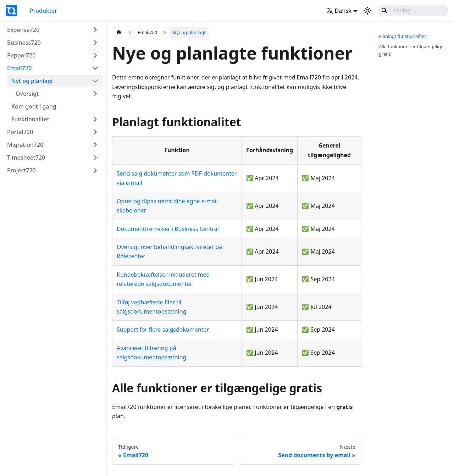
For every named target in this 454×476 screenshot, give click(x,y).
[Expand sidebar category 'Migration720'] (95, 145)
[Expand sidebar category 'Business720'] (95, 43)
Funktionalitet (30, 119)
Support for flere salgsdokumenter (163, 330)
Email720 (19, 68)
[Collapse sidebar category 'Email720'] (95, 68)
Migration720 (25, 145)
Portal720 (20, 132)
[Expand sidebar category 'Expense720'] (95, 30)
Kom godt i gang (34, 106)
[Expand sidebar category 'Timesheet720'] (95, 157)
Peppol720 (21, 55)
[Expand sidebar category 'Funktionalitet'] (95, 119)
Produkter (43, 11)
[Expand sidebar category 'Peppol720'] (95, 55)
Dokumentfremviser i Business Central (168, 229)
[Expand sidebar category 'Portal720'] (95, 132)
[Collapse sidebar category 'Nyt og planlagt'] (95, 81)
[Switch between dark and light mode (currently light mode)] (367, 11)
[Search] (413, 11)
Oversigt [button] (27, 94)
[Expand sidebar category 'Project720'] (95, 170)
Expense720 (23, 30)
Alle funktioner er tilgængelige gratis (411, 50)
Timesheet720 (26, 157)
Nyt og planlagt (32, 81)
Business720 (24, 43)
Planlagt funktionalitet (402, 36)
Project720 (21, 170)
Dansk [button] (339, 11)
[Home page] (119, 32)
